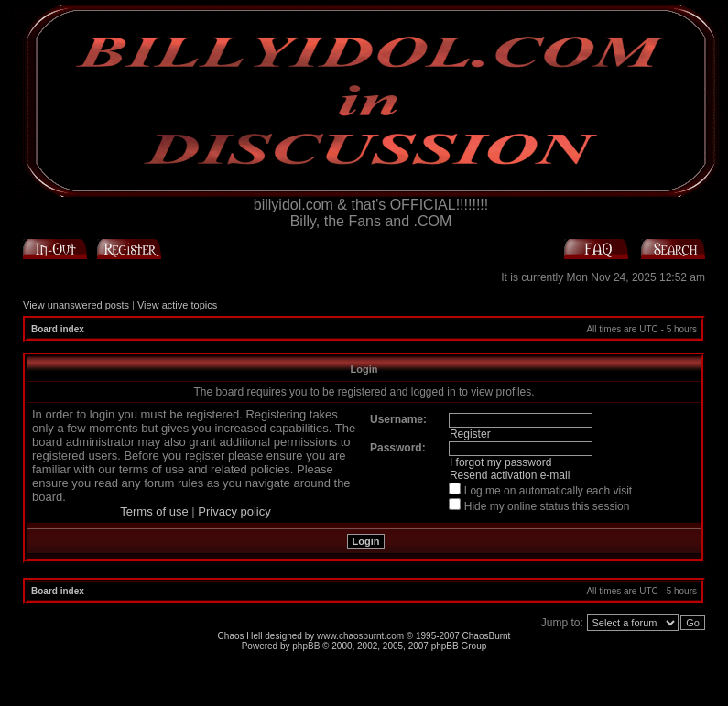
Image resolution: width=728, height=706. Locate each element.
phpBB (306, 646)
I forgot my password (500, 462)
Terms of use (154, 511)
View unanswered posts (76, 305)
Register (470, 434)
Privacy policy (234, 511)
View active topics (177, 305)
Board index (58, 329)
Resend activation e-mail (510, 475)
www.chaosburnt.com (360, 636)
